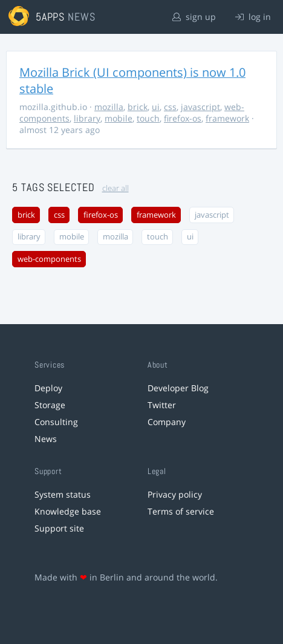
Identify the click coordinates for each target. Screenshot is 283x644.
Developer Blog (178, 388)
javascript (200, 107)
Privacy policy (175, 494)
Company (167, 422)
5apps (50, 17)
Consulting (56, 422)
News (46, 439)
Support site (59, 528)
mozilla (109, 107)
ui (156, 107)
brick (138, 107)
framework (227, 118)
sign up (194, 17)
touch (148, 118)
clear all (115, 188)
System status (63, 494)
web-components (49, 259)
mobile (119, 118)
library (87, 118)
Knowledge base (68, 511)
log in (253, 17)
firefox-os (183, 118)
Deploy (48, 388)
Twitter (162, 405)
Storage (50, 405)
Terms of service (181, 511)
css (170, 107)
